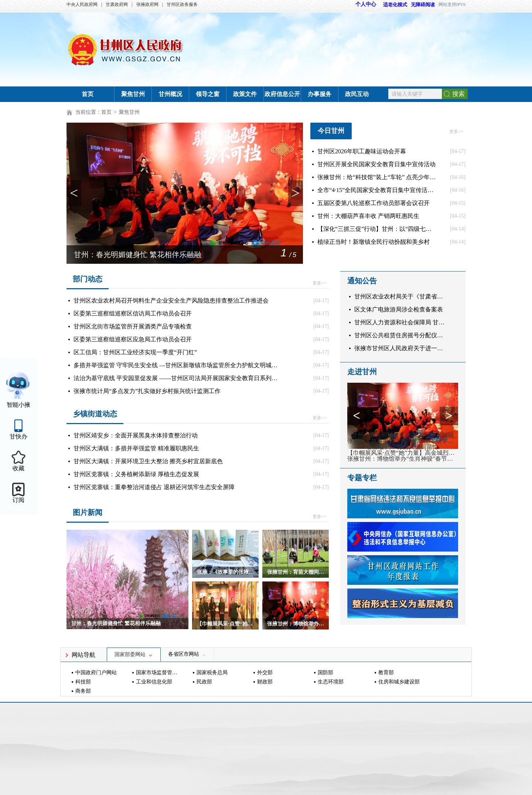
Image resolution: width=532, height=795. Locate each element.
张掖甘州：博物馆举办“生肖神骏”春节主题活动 (403, 459)
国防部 (325, 673)
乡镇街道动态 (95, 414)
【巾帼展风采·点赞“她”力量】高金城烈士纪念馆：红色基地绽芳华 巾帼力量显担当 (403, 453)
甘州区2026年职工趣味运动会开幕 (362, 151)
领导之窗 (208, 94)
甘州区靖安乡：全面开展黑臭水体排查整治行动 (136, 435)
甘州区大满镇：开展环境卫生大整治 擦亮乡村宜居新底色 (148, 461)
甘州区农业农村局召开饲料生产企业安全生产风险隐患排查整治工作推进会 (171, 301)
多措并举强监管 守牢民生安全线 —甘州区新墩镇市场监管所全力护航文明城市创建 (176, 365)
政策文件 (245, 94)
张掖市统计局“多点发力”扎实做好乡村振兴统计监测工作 (147, 391)
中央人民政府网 (82, 4)
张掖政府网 (147, 4)
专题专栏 (362, 478)
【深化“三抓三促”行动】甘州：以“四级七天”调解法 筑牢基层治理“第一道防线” (377, 229)
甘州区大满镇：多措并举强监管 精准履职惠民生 (136, 448)
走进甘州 (362, 372)
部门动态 (88, 279)
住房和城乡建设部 (399, 682)
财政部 (265, 682)
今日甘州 (331, 131)
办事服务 (320, 94)
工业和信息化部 (154, 682)
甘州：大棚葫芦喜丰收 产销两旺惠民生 (368, 216)
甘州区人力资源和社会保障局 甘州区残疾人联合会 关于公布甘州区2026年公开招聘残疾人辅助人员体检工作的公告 (401, 322)
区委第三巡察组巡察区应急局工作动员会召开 (133, 339)
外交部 (265, 673)
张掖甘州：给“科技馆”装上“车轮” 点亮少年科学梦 (377, 177)
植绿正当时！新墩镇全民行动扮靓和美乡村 (374, 242)
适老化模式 (392, 5)
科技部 (83, 682)
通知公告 (362, 281)
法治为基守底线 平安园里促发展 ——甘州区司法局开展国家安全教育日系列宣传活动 (176, 378)
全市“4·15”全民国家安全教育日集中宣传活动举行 (377, 190)
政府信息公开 (282, 94)
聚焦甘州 (133, 94)
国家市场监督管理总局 (158, 673)
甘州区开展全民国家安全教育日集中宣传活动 (376, 164)
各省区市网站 (187, 654)
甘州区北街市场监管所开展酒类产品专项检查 (133, 326)
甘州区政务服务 (182, 4)
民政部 (204, 682)
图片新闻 (88, 512)
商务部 (83, 691)
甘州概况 (170, 94)
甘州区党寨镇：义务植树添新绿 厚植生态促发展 (136, 474)
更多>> (456, 132)
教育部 (386, 673)
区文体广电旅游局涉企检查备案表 (399, 309)
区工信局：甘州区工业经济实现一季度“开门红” (135, 352)
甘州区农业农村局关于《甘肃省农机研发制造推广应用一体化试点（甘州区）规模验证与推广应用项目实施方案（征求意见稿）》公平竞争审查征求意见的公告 (401, 296)
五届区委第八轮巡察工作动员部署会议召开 (374, 203)
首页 (88, 94)
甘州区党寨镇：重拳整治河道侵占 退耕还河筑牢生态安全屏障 (154, 487)
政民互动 (357, 94)
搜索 (458, 94)
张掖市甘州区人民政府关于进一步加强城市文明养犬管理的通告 (401, 348)
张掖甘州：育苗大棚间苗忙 (403, 447)
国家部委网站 (134, 654)
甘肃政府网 (117, 4)
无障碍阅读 (423, 5)
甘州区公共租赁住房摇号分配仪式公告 (401, 335)
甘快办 (18, 436)
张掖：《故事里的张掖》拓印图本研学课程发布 (403, 441)
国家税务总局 (212, 673)
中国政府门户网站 (96, 673)
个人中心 (366, 4)
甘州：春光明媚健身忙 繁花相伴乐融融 (138, 255)
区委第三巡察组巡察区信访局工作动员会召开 (133, 313)
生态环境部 (331, 682)
